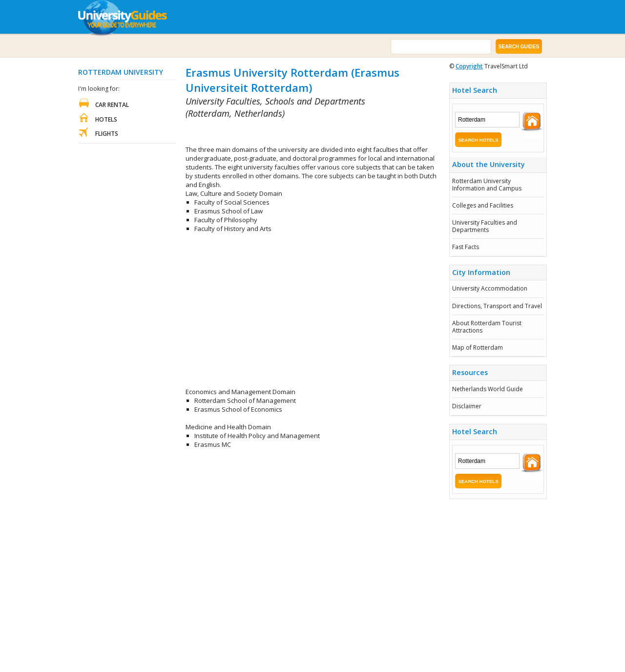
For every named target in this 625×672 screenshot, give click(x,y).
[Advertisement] (300, 133)
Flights (107, 134)
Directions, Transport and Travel (497, 306)
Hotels (106, 119)
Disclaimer (467, 406)
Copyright (469, 66)
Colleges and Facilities (483, 205)
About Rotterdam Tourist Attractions (487, 326)
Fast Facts (466, 247)
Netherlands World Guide (488, 389)
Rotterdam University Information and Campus (487, 184)
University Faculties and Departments (485, 226)
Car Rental (112, 105)
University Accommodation (490, 288)
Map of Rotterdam (478, 347)
